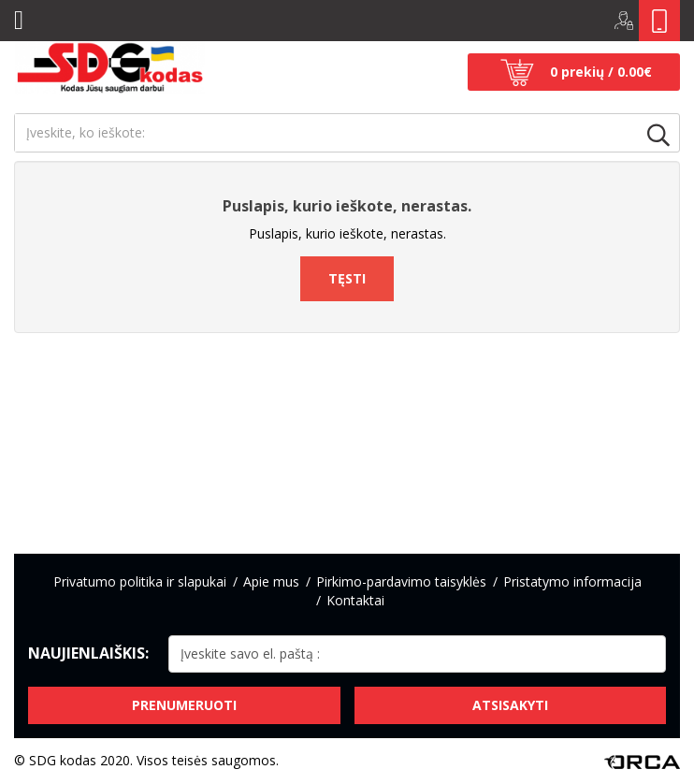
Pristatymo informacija (572, 581)
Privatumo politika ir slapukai (140, 581)
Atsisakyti (510, 705)
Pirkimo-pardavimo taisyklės (401, 581)
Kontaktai (355, 600)
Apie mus (271, 581)
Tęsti (347, 278)
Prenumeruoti (184, 705)
